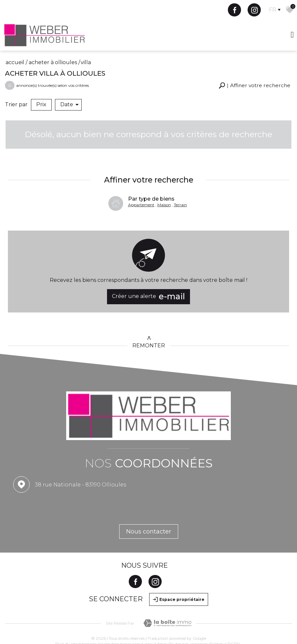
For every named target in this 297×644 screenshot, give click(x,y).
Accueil (15, 62)
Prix (41, 105)
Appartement (141, 198)
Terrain (180, 198)
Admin (160, 617)
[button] (253, 86)
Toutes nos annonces (188, 617)
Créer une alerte (148, 290)
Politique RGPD (225, 617)
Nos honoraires (126, 617)
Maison (164, 198)
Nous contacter (149, 504)
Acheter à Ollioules (53, 62)
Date (69, 105)
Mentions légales (95, 617)
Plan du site (66, 617)
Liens (147, 617)
